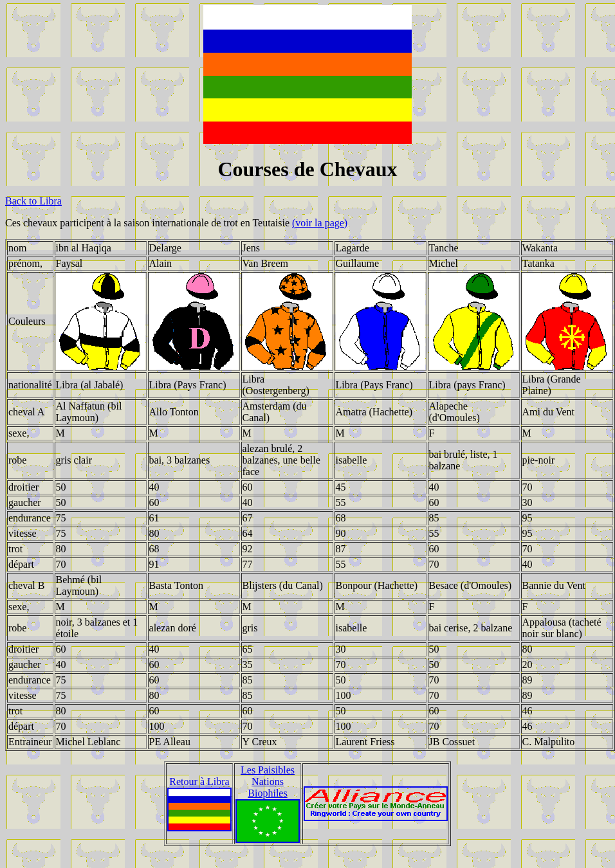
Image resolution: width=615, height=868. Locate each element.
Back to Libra (33, 201)
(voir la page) (320, 223)
